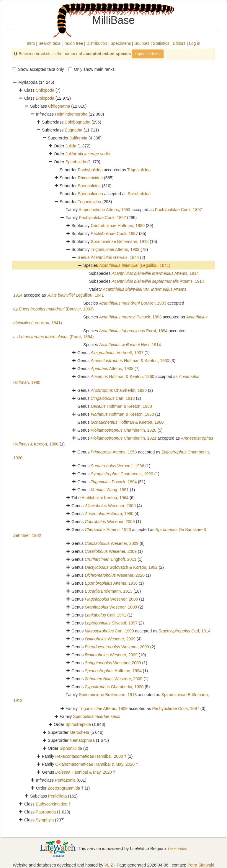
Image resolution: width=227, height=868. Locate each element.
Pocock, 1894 (114, 482)
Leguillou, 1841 (75, 295)
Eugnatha (74, 130)
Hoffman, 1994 (113, 671)
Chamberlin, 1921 (124, 438)
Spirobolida (76, 162)
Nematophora (82, 740)
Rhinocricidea (90, 178)
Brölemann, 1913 (108, 591)
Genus (84, 257)
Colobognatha (77, 122)
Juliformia (79, 138)
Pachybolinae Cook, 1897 (114, 234)
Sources (142, 43)
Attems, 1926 (108, 530)
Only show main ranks (92, 69)
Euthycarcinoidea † (53, 804)
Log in (195, 43)
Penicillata (58, 796)
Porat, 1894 (133, 331)
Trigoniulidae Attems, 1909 (103, 708)
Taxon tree (73, 43)
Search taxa (49, 43)
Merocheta (79, 732)
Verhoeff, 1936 (117, 466)
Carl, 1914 (184, 631)
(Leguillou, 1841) (135, 265)
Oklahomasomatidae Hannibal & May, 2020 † (97, 764)
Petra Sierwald (201, 865)
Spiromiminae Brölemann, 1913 (120, 241)
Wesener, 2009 (110, 506)
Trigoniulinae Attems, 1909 (115, 249)
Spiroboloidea (90, 194)
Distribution (97, 43)
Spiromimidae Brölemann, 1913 (108, 695)
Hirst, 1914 (130, 345)
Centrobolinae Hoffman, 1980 (118, 226)
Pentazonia (65, 780)
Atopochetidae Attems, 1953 (104, 210)
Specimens (121, 43)
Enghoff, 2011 (111, 559)
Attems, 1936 (111, 583)
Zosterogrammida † (66, 788)
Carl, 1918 (113, 398)
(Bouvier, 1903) (56, 309)
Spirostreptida (78, 724)
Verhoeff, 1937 (117, 353)
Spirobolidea (89, 186)
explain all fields (148, 54)
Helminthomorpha (71, 114)
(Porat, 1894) (56, 337)
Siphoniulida (71, 748)
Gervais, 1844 (115, 257)
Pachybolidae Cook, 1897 (179, 210)
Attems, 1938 (112, 369)
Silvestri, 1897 (111, 623)
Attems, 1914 (155, 273)
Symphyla (45, 820)
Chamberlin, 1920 (119, 390)
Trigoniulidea (139, 170)
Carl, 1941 (105, 615)
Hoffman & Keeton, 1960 (130, 361)
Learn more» (177, 849)
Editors (179, 43)
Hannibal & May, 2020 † (85, 772)
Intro (31, 43)
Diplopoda (45, 98)
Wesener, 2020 (115, 575)
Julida (71, 146)
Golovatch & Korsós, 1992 (121, 567)
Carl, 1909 (109, 631)
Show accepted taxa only (38, 69)
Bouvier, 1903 (133, 303)
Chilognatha (59, 106)
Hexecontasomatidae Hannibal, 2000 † (91, 756)
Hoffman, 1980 (109, 514)
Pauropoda (46, 812)
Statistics (161, 43)
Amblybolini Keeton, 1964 (105, 498)
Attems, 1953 (114, 452)
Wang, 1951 (110, 490)
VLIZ (109, 865)
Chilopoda (45, 90)
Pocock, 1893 (130, 317)
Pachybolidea (90, 170)
